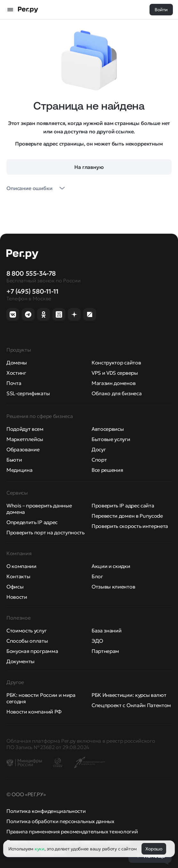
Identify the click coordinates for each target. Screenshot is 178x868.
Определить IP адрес (32, 522)
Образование (23, 449)
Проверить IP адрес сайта (123, 505)
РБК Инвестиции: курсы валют (129, 695)
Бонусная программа (32, 651)
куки (40, 849)
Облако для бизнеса (117, 393)
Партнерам (105, 651)
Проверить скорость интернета (130, 526)
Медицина (19, 470)
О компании (21, 566)
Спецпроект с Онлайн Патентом (131, 705)
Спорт (99, 460)
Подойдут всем (25, 429)
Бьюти (14, 460)
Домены (17, 363)
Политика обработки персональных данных (60, 821)
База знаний (106, 630)
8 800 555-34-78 (31, 273)
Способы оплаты (27, 641)
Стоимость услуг (26, 630)
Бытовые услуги (111, 439)
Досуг (99, 449)
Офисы (15, 587)
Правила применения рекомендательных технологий (72, 831)
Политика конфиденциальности (46, 811)
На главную (89, 167)
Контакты (18, 576)
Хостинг (16, 373)
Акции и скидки (111, 566)
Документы (20, 661)
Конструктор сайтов (116, 363)
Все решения (107, 470)
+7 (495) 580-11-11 (32, 291)
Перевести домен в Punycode (127, 516)
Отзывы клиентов (113, 587)
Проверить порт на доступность (45, 532)
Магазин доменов (113, 383)
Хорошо (154, 849)
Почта (14, 383)
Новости (17, 597)
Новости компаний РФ (34, 712)
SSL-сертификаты (28, 393)
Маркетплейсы (25, 439)
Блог (97, 576)
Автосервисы (108, 429)
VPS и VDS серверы (115, 373)
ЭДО (97, 641)
